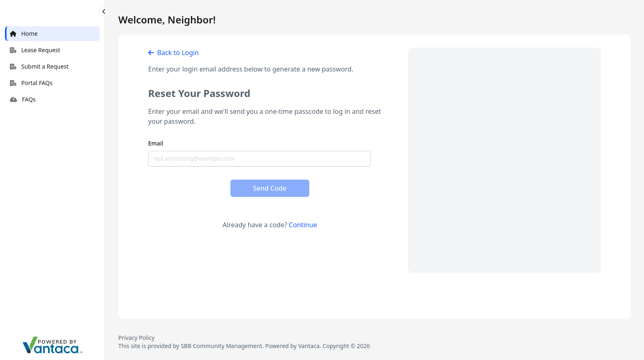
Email (156, 143)
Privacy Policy (136, 338)
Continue (303, 225)
